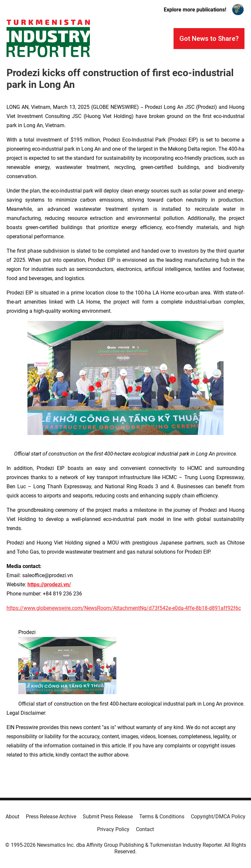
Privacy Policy (113, 829)
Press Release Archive (51, 817)
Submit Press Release (108, 817)
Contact (145, 829)
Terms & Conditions (162, 817)
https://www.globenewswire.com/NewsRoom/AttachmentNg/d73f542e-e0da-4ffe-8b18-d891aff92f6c (124, 608)
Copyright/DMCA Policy (218, 817)
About (12, 817)
